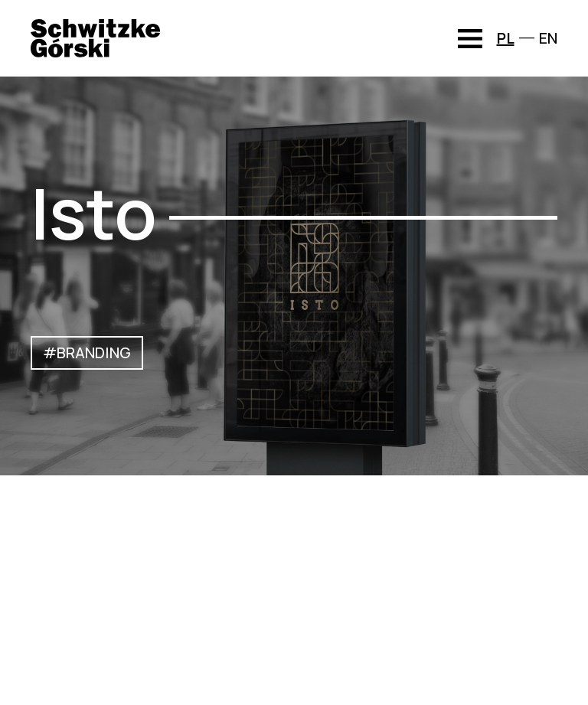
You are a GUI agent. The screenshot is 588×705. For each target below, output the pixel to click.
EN (548, 38)
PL (506, 38)
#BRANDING (87, 352)
